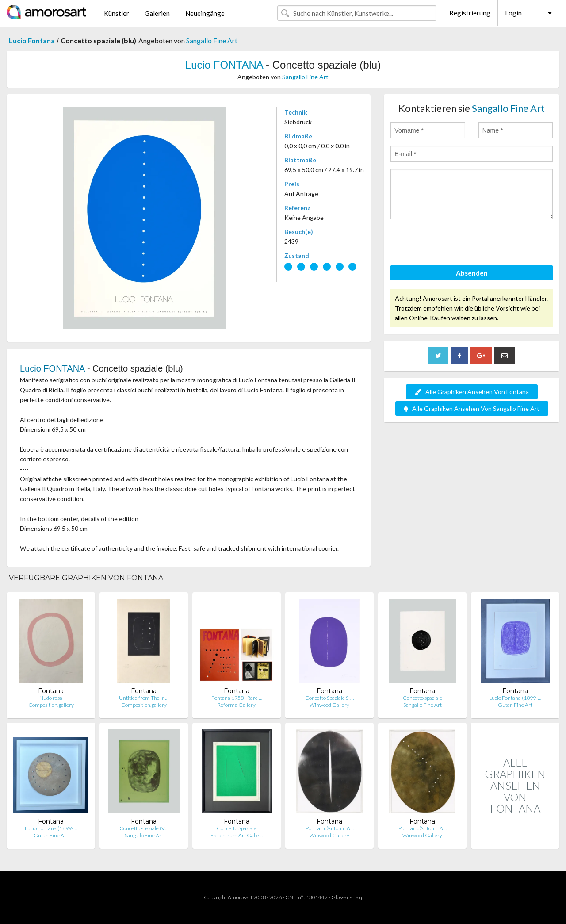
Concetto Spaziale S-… (329, 698)
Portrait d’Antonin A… (330, 828)
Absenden (472, 273)
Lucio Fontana (32, 40)
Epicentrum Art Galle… (237, 835)
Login (513, 13)
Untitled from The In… (144, 698)
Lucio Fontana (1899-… (515, 698)
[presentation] (458, 244)
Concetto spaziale (423, 698)
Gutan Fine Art (515, 705)
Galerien (157, 13)
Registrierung (470, 13)
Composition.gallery (51, 705)
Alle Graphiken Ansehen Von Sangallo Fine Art (472, 408)
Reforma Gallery (237, 705)
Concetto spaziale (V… (144, 828)
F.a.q (357, 897)
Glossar (340, 897)
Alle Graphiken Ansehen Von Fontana (472, 392)
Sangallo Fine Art (212, 40)
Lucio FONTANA (224, 65)
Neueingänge (205, 13)
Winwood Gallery (329, 705)
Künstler (117, 13)
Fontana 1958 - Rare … (237, 698)
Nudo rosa (51, 698)
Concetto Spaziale (237, 828)
